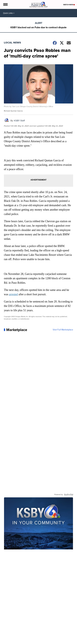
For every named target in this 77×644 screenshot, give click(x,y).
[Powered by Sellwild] (69, 495)
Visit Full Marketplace (63, 330)
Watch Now (69, 5)
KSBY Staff (19, 121)
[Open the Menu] (5, 4)
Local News (12, 43)
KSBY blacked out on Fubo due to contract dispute (38, 27)
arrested (13, 294)
